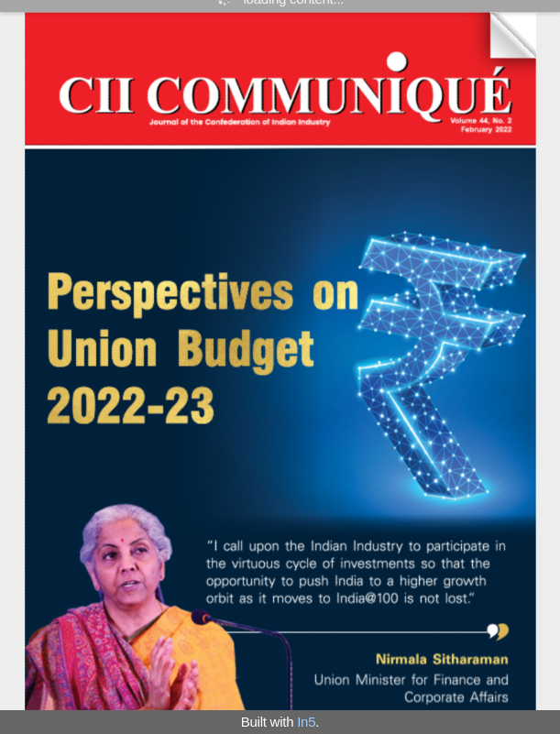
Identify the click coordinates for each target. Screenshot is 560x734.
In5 (306, 722)
